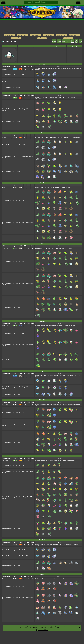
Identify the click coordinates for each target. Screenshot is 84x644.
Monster (53, 55)
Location (59, 41)
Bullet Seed (5, 98)
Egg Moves (72, 41)
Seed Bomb (5, 461)
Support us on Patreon (42, 630)
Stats (68, 41)
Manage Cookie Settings (59, 626)
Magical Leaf (5, 326)
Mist (3, 376)
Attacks (64, 41)
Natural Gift (5, 405)
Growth (4, 187)
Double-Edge (5, 137)
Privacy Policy (47, 626)
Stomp (3, 579)
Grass (68, 55)
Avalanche (5, 69)
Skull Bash (5, 545)
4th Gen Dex (76, 41)
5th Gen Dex (81, 41)
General (54, 41)
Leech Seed (5, 248)
